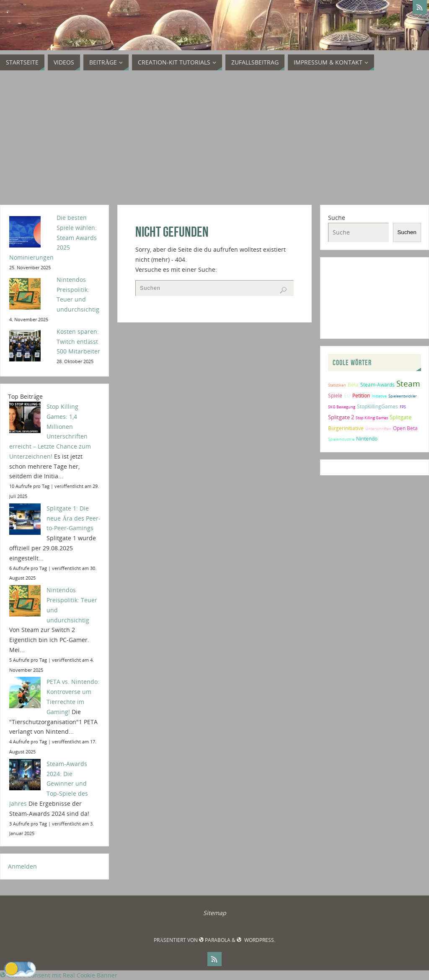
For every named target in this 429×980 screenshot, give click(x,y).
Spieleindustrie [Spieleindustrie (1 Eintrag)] (341, 439)
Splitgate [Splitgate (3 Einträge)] (401, 417)
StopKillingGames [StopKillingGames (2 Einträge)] (377, 406)
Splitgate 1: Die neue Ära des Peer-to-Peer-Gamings (74, 518)
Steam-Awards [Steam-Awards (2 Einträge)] (377, 385)
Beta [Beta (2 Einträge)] (353, 385)
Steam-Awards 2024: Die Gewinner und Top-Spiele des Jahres (49, 784)
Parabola (215, 940)
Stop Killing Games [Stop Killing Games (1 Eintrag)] (372, 418)
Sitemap (215, 913)
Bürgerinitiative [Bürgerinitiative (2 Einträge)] (346, 428)
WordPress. (256, 940)
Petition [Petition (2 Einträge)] (361, 396)
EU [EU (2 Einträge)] (347, 396)
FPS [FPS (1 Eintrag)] (403, 407)
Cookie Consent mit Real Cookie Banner (59, 975)
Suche (337, 218)
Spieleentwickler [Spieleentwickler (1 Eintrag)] (403, 396)
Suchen (407, 232)
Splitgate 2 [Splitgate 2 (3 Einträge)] (341, 417)
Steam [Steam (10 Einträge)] (408, 383)
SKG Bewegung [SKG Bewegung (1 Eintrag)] (342, 407)
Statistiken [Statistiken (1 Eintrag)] (337, 385)
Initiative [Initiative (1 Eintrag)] (379, 396)
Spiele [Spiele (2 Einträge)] (335, 396)
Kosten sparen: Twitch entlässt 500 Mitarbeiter (78, 342)
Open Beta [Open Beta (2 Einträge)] (405, 428)
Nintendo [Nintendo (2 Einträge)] (367, 439)
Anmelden (22, 866)
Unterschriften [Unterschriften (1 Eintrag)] (378, 429)
